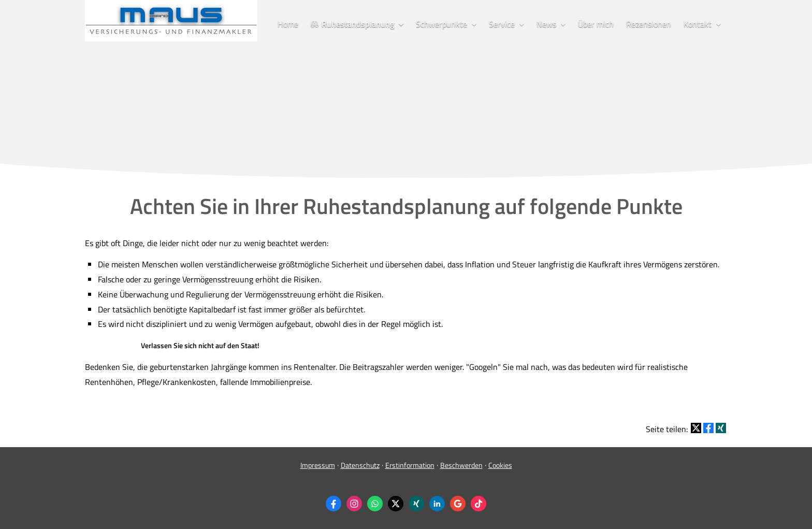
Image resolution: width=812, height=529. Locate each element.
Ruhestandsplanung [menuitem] (352, 24)
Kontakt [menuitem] (698, 24)
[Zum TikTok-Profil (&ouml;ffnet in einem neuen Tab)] (479, 504)
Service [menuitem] (502, 24)
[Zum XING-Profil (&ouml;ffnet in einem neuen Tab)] (416, 504)
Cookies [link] (500, 465)
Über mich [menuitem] (596, 24)
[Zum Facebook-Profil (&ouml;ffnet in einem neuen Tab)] (334, 504)
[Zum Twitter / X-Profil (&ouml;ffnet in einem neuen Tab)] (396, 504)
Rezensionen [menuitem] (649, 24)
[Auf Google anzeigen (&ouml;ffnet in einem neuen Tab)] (458, 504)
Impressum (318, 465)
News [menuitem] (546, 24)
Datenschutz (360, 465)
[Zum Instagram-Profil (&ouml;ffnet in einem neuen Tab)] (354, 504)
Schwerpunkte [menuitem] (441, 24)
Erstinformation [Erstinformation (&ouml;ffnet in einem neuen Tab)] (410, 465)
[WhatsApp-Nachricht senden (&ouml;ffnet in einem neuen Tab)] (375, 504)
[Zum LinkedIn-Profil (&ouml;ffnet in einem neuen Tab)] (437, 504)
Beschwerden (461, 465)
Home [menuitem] (288, 24)
